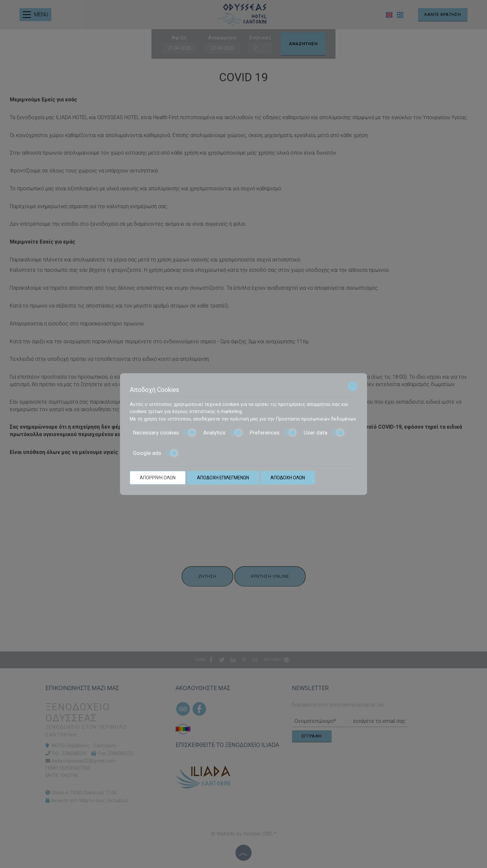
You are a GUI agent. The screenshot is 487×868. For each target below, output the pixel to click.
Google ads (155, 453)
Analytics (223, 433)
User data (324, 433)
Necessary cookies (164, 433)
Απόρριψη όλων (158, 478)
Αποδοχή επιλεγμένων (223, 478)
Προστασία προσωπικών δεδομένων (316, 419)
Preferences (273, 433)
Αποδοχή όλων (288, 478)
